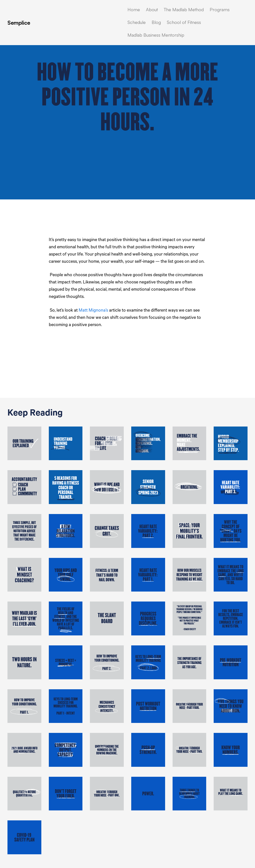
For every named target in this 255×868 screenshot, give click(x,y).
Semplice (19, 23)
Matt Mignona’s (93, 311)
